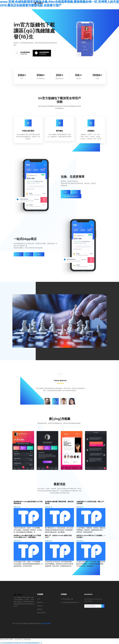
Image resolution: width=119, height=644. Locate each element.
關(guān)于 (73, 3)
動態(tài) (90, 3)
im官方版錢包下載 (67, 599)
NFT (29, 254)
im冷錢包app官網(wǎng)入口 (70, 602)
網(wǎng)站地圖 (46, 623)
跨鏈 (76, 192)
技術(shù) (82, 3)
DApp (39, 254)
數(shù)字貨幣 (100, 3)
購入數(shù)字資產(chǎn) (71, 196)
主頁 (66, 3)
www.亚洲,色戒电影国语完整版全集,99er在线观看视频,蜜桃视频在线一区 (21, 643)
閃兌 (66, 192)
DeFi (19, 254)
